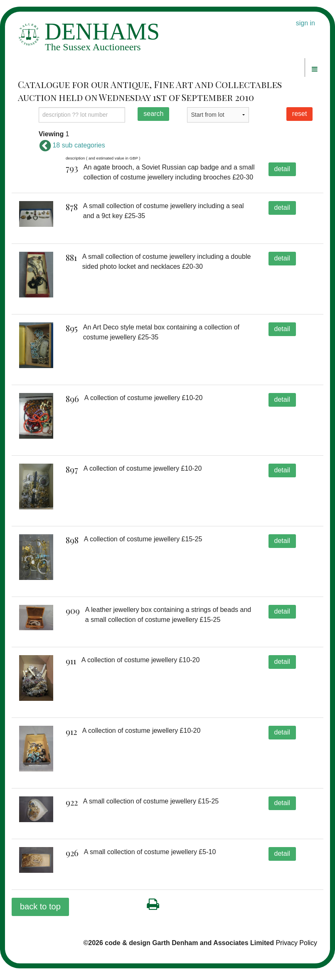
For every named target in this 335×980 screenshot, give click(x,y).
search (153, 114)
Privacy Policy (296, 955)
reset (300, 114)
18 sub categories (72, 145)
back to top (40, 919)
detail (282, 169)
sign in (305, 23)
